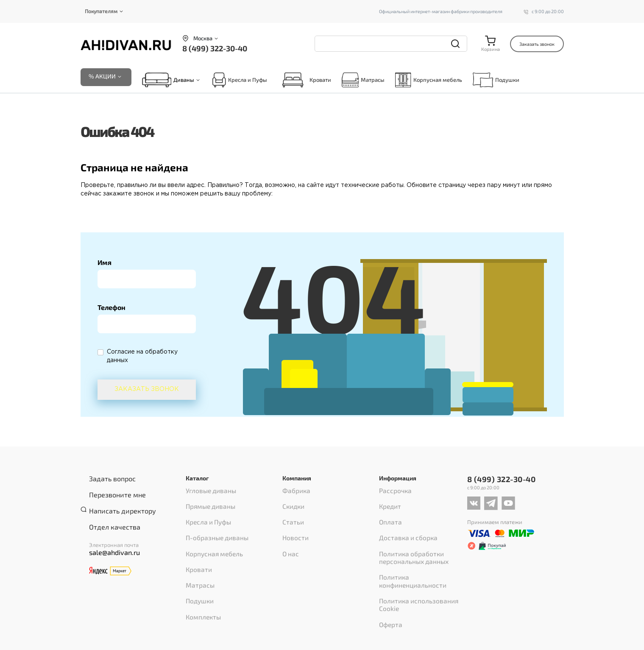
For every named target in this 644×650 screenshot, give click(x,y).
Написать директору (116, 502)
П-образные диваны (213, 525)
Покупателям (101, 11)
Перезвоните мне (112, 491)
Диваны (184, 82)
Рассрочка (392, 492)
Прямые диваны (207, 503)
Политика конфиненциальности (421, 554)
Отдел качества (109, 513)
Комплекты (201, 580)
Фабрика (294, 492)
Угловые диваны (207, 492)
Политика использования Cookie (421, 565)
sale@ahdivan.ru (109, 537)
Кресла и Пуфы (240, 82)
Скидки (292, 503)
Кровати (304, 82)
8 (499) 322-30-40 (215, 48)
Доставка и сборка (403, 525)
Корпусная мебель (428, 82)
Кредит (389, 503)
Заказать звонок (537, 44)
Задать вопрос (107, 480)
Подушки (496, 82)
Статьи (291, 514)
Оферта (389, 576)
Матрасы (363, 82)
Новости (293, 525)
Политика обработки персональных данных (409, 539)
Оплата (388, 514)
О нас (289, 536)
